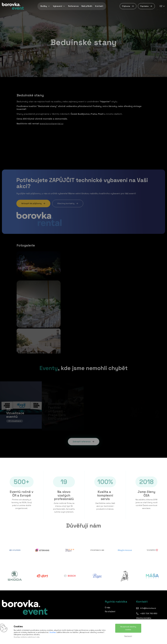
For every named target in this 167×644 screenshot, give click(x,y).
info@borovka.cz (148, 608)
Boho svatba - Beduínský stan (37, 142)
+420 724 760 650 (149, 613)
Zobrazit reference (84, 440)
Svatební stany (29, 156)
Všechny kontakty (68, 202)
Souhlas (53, 632)
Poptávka (146, 6)
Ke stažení (110, 611)
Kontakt (99, 6)
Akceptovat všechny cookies (128, 628)
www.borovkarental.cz (52, 122)
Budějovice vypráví (31, 151)
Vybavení (59, 6)
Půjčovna (128, 6)
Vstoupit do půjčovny (33, 202)
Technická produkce (101, 148)
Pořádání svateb (98, 153)
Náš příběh (87, 6)
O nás (108, 607)
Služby (45, 6)
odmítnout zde (33, 637)
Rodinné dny (97, 144)
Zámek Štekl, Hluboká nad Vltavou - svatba (43, 147)
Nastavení (128, 636)
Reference (73, 6)
